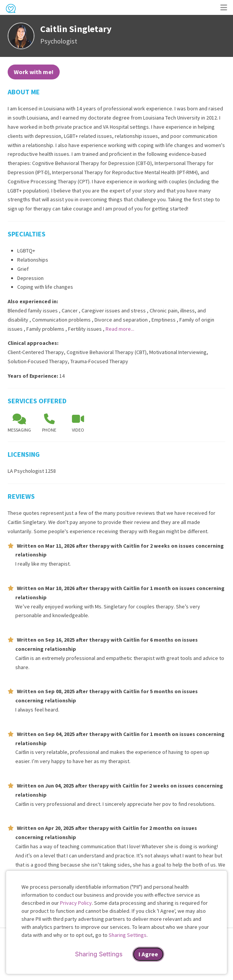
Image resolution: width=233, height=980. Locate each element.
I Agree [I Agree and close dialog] (148, 954)
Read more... (120, 329)
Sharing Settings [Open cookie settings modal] (99, 954)
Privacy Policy (76, 903)
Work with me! (34, 72)
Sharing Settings (128, 935)
